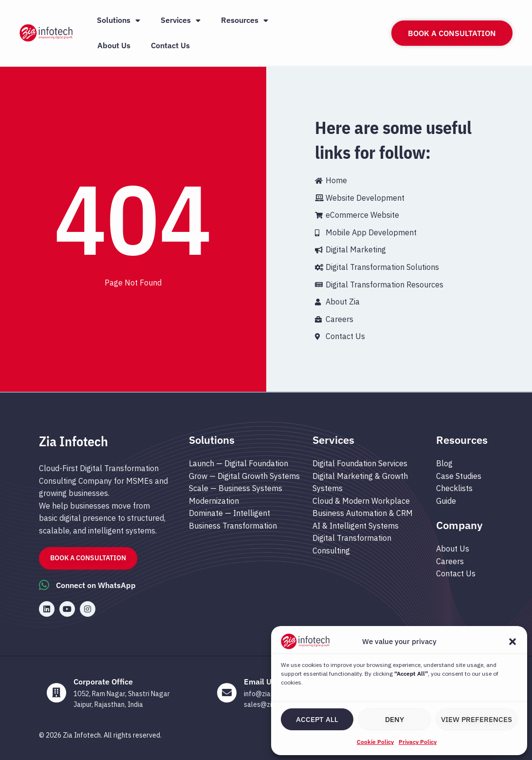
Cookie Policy (375, 742)
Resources (245, 20)
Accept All (317, 719)
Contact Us (170, 45)
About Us (114, 45)
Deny (394, 719)
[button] (513, 642)
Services (181, 20)
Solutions (119, 20)
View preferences (477, 719)
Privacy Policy (418, 742)
